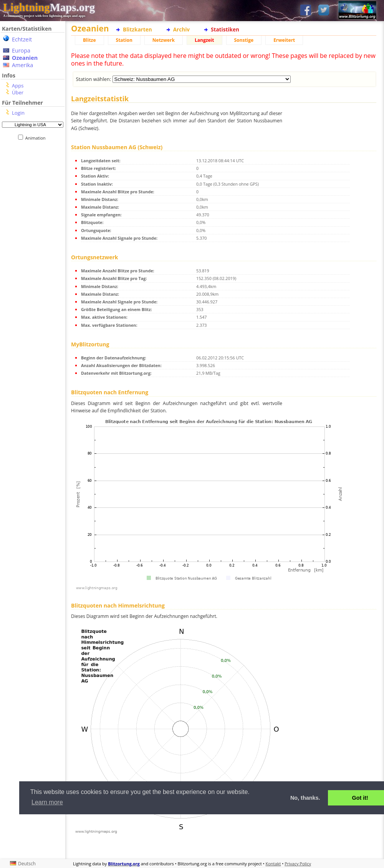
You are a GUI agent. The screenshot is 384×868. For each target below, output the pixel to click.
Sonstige (244, 40)
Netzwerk (164, 40)
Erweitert (284, 40)
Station (124, 40)
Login (18, 113)
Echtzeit (22, 39)
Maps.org (49, 7)
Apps (18, 86)
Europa (21, 50)
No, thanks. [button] (305, 798)
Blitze (89, 40)
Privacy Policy (298, 864)
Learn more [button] (47, 802)
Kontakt (273, 864)
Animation (37, 138)
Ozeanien (25, 58)
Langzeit (204, 40)
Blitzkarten (137, 29)
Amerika (22, 65)
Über (18, 92)
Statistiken (225, 29)
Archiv (181, 29)
